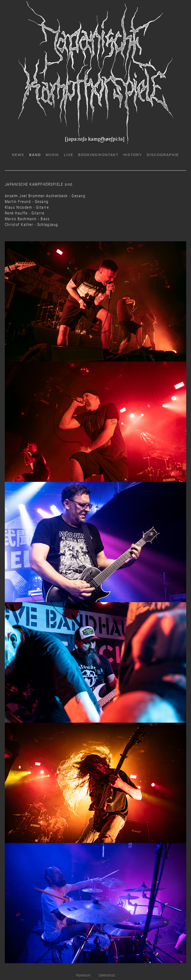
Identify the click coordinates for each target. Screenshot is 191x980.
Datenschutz (107, 975)
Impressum (83, 975)
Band (35, 155)
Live (69, 155)
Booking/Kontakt (98, 155)
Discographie (163, 155)
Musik (53, 155)
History (132, 155)
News (18, 155)
